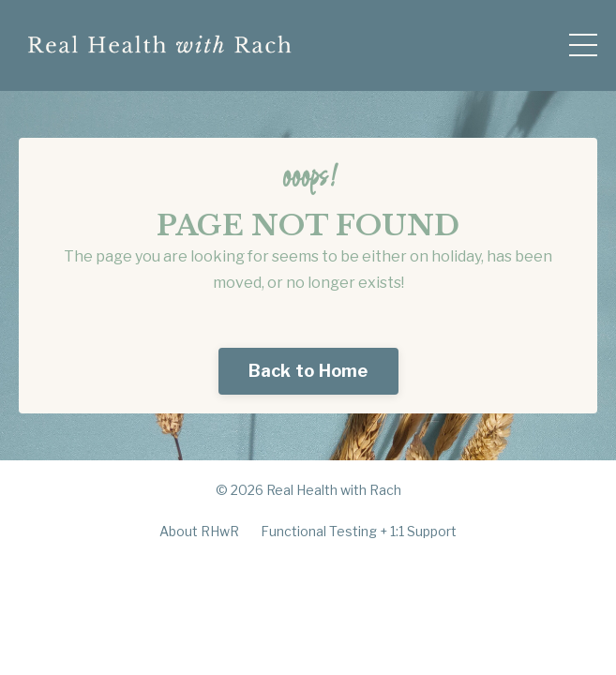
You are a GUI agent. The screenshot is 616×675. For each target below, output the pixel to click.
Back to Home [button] (308, 371)
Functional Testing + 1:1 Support (359, 531)
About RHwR (199, 531)
